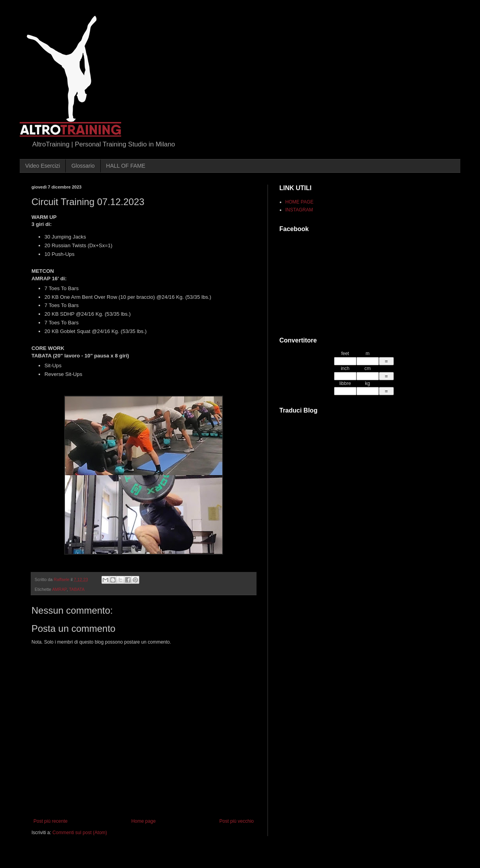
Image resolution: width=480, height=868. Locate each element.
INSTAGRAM (299, 210)
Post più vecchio (237, 821)
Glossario (83, 166)
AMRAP (59, 589)
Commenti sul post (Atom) (80, 833)
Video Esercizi (42, 166)
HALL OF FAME (126, 166)
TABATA (77, 589)
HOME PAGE (299, 202)
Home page (144, 821)
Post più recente (51, 821)
